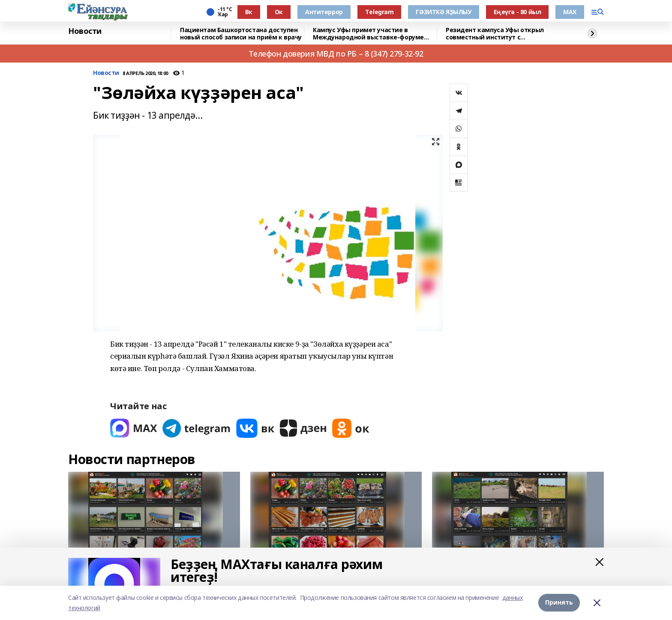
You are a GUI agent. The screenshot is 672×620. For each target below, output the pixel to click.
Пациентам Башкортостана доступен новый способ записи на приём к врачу (241, 34)
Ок (279, 12)
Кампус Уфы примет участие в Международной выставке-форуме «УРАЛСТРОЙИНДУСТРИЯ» (368, 34)
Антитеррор (324, 12)
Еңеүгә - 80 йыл (517, 12)
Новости (85, 31)
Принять (559, 603)
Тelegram (379, 12)
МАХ (570, 12)
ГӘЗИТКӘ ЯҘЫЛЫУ (443, 12)
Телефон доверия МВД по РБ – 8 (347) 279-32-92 (336, 54)
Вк (249, 12)
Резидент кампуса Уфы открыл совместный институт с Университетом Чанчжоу (495, 34)
